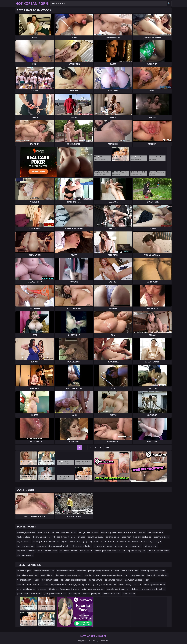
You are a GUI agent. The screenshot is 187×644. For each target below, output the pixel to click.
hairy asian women (66, 571)
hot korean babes (50, 580)
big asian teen (24, 541)
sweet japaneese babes (155, 584)
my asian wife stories (107, 584)
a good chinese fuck (71, 541)
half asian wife (107, 541)
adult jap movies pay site (134, 551)
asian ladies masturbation (126, 571)
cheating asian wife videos (153, 571)
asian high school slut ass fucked (136, 537)
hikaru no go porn (41, 537)
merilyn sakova (92, 575)
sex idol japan (47, 575)
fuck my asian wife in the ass (46, 541)
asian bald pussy (96, 537)
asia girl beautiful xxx (89, 532)
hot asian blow (151, 546)
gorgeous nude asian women (128, 546)
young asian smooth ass (55, 594)
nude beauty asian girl (151, 541)
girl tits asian (86, 551)
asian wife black (161, 537)
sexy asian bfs (138, 575)
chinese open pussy (103, 546)
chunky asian (129, 594)
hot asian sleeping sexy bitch (69, 575)
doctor (142, 532)
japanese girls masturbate (29, 594)
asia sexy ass (74, 594)
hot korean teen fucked (127, 541)
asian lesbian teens (69, 551)
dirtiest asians (51, 551)
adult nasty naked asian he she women (119, 532)
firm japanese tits (25, 555)
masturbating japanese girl (137, 580)
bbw (40, 551)
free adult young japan (157, 575)
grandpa (81, 537)
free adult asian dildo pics (29, 584)
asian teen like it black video (74, 580)
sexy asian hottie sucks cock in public (54, 546)
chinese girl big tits (92, 594)
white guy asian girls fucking (81, 584)
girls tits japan (112, 537)
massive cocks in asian (44, 571)
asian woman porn (112, 594)
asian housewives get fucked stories (123, 589)
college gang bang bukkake (107, 551)
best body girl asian (82, 546)
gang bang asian (90, 541)
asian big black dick (26, 589)
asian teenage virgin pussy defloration (95, 571)
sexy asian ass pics (26, 546)
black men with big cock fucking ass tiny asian (59, 589)
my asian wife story (26, 551)
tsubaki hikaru (24, 537)
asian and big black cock (130, 584)
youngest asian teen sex (28, 580)
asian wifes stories (113, 580)
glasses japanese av (26, 532)
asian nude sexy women (93, 589)
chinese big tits (24, 571)
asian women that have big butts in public (57, 532)
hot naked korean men (28, 575)
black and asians (156, 532)
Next (107, 448)
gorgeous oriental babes (153, 589)
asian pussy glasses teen (55, 584)
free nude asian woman (158, 551)
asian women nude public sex (115, 575)
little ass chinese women (64, 537)
